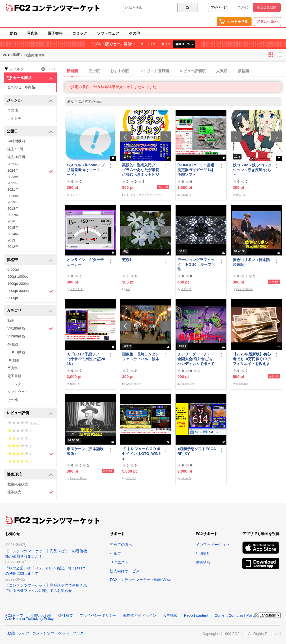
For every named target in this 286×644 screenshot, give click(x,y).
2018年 (13, 209)
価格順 (243, 71)
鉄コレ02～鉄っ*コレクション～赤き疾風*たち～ (252, 170)
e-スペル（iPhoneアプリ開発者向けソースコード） (86, 170)
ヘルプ (115, 554)
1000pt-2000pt (19, 284)
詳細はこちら (184, 44)
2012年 (13, 247)
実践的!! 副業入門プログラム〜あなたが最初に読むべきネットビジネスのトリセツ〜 (141, 170)
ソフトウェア (108, 33)
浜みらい (242, 195)
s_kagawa (242, 384)
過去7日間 (15, 149)
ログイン (244, 7)
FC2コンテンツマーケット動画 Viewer (142, 580)
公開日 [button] (30, 132)
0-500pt (13, 269)
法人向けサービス (125, 571)
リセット (49, 69)
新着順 (72, 71)
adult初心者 (188, 384)
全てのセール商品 (21, 87)
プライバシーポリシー (98, 615)
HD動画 (13, 360)
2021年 (13, 189)
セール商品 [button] (30, 78)
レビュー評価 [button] (30, 413)
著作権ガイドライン (140, 615)
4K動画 (13, 344)
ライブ (24, 633)
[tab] (175, 71)
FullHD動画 (16, 352)
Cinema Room (245, 289)
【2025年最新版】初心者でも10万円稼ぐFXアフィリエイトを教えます (252, 359)
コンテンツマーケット (66, 8)
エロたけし (77, 289)
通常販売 (30, 492)
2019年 (13, 202)
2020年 (13, 196)
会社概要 (66, 615)
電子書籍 (55, 33)
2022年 (13, 183)
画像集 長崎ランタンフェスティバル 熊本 (141, 357)
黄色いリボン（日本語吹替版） (251, 262)
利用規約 (203, 554)
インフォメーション (212, 545)
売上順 (94, 71)
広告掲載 (170, 615)
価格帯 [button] (30, 260)
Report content (196, 615)
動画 (13, 33)
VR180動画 (30, 329)
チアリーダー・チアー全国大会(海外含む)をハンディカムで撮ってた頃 (196, 359)
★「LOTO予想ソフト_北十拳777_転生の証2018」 (86, 359)
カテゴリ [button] (30, 311)
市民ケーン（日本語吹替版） (85, 451)
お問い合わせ (41, 615)
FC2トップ (14, 615)
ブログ (78, 633)
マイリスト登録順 (154, 71)
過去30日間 (16, 157)
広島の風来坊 (133, 384)
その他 (135, 33)
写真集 (32, 33)
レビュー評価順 (193, 71)
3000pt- (13, 298)
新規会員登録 (267, 7)
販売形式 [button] (30, 475)
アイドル (14, 118)
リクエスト (119, 562)
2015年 (13, 228)
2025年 (13, 164)
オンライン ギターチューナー (85, 262)
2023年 (13, 177)
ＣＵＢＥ (186, 289)
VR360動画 (16, 336)
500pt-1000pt (18, 277)
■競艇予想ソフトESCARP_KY (197, 451)
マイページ (219, 7)
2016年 (13, 221)
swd (128, 289)
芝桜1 (127, 260)
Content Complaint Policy (235, 615)
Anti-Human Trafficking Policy (30, 619)
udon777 (186, 195)
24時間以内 (16, 141)
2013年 (13, 240)
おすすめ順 (119, 71)
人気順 (222, 71)
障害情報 (203, 562)
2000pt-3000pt (30, 291)
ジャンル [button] (30, 101)
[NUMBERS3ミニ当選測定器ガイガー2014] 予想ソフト (197, 170)
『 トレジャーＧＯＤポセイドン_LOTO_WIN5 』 (141, 454)
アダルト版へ (267, 21)
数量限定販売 (18, 484)
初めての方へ (121, 545)
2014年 (13, 234)
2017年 (13, 215)
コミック (80, 33)
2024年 (30, 171)
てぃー (74, 195)
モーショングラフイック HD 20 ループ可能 (196, 264)
